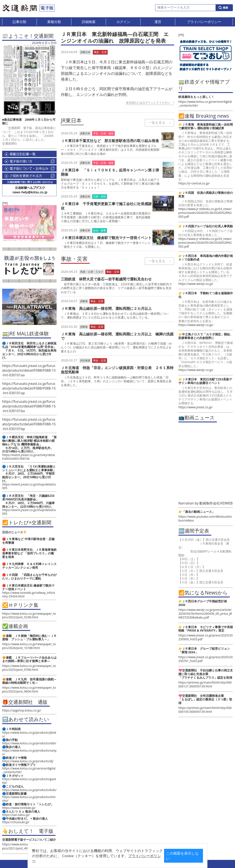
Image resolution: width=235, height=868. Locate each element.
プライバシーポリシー (111, 859)
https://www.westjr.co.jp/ (196, 284)
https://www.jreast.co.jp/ (195, 407)
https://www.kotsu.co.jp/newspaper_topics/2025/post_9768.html (29, 668)
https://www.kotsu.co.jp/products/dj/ (28, 761)
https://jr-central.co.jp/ (194, 183)
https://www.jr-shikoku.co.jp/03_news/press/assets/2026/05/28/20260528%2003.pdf (205, 213)
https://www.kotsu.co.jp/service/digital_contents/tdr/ (29, 770)
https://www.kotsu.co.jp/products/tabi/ (29, 743)
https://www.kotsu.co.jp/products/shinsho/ (29, 799)
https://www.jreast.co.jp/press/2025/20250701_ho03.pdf (206, 659)
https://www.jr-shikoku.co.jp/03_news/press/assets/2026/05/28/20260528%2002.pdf (205, 243)
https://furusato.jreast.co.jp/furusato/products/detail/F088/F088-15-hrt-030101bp (29, 424)
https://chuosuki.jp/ (16, 822)
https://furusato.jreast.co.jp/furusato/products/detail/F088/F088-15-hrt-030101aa (29, 370)
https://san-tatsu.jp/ (16, 815)
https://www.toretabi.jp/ (19, 808)
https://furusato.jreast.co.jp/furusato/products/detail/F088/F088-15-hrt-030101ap (29, 388)
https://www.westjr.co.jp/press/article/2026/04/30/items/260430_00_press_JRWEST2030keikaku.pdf (205, 614)
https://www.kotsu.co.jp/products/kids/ (29, 790)
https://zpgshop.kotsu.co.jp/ (22, 710)
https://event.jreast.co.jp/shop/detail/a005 (29, 486)
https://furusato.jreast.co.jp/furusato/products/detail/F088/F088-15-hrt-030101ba (29, 406)
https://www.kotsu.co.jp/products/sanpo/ (29, 752)
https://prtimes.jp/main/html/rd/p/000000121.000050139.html (205, 684)
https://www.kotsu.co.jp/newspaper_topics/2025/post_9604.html (29, 689)
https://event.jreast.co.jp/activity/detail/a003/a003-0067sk (29, 457)
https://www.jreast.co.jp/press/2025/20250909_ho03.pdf (206, 637)
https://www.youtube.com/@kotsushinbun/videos (205, 518)
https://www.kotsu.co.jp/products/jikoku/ (29, 734)
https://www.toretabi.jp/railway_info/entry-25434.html (29, 594)
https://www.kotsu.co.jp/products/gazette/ (29, 781)
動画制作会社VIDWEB (216, 503)
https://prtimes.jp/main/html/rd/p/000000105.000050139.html (205, 710)
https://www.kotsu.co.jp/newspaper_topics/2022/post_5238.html (29, 615)
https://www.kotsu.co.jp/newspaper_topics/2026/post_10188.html (29, 646)
